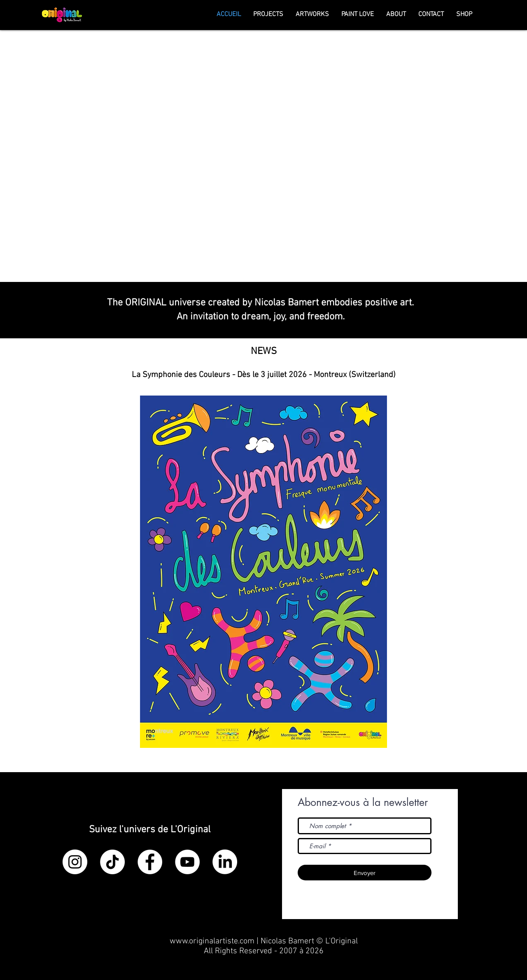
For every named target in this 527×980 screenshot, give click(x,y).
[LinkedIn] (225, 862)
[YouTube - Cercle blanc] (187, 862)
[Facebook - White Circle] (150, 862)
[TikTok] (112, 862)
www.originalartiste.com (212, 941)
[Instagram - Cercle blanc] (75, 862)
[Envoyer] (365, 873)
